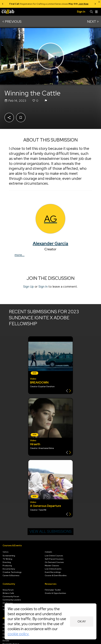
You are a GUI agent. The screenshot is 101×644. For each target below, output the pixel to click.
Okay (82, 621)
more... (20, 255)
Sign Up (29, 287)
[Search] (92, 12)
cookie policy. (18, 634)
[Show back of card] (68, 391)
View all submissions (50, 531)
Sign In (43, 287)
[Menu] (96, 12)
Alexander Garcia (51, 244)
